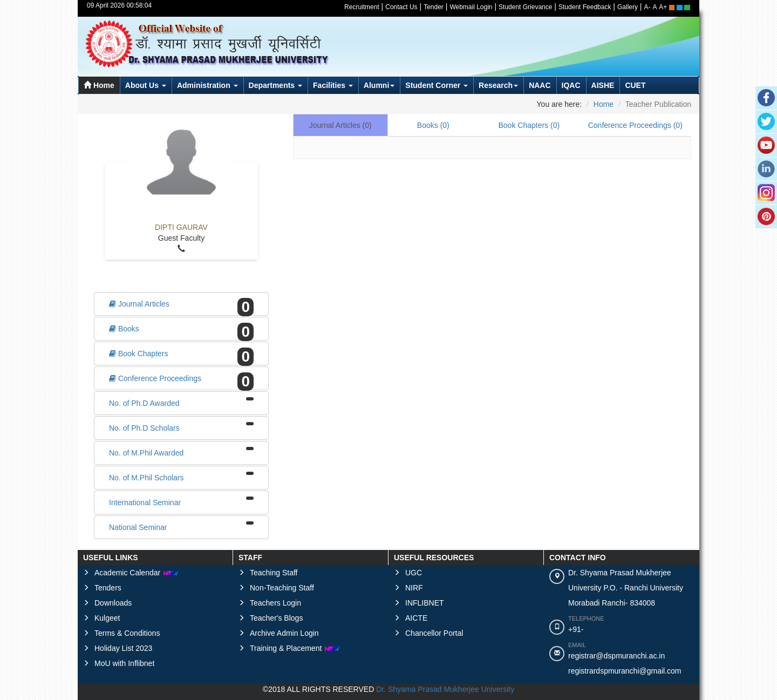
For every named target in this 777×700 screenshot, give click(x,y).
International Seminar (181, 502)
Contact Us (401, 7)
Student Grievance (525, 7)
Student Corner (437, 85)
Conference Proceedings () (635, 125)
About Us (146, 85)
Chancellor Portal (434, 633)
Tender (434, 7)
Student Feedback (585, 7)
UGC (414, 573)
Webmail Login (471, 7)
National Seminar (181, 526)
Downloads (113, 603)
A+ (663, 7)
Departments (275, 85)
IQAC (571, 85)
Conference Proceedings (181, 379)
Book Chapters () (529, 125)
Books (181, 330)
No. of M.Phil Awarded (181, 452)
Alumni (379, 85)
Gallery (628, 7)
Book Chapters (181, 355)
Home (99, 85)
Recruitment (362, 7)
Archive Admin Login (284, 633)
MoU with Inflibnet (124, 663)
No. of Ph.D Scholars (181, 427)
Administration (207, 85)
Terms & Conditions (127, 633)
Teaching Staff (274, 573)
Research (498, 85)
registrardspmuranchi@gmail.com (625, 671)
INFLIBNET (425, 603)
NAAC (540, 85)
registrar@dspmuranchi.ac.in (616, 656)
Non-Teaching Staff (282, 588)
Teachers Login (275, 603)
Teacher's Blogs (276, 618)
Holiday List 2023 (123, 648)
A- (647, 7)
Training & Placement (295, 648)
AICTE (416, 618)
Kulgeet (107, 618)
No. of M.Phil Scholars (181, 477)
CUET (635, 85)
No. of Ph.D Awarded (181, 402)
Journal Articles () (340, 125)
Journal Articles (181, 305)
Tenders (108, 588)
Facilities (333, 85)
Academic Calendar (137, 573)
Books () (433, 125)
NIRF (414, 588)
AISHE (603, 85)
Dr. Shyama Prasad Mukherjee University (445, 689)
